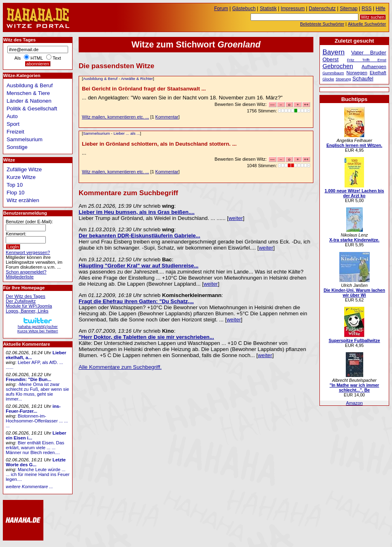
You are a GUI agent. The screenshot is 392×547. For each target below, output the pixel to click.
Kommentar (167, 117)
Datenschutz (322, 9)
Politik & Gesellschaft (32, 109)
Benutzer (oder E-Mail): (29, 222)
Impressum (293, 9)
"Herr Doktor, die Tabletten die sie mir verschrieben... (146, 337)
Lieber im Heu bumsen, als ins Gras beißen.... (137, 212)
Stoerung (343, 79)
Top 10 (15, 185)
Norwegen (357, 73)
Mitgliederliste (20, 277)
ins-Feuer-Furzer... (33, 409)
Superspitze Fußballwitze (355, 340)
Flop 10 (15, 193)
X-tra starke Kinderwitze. (354, 240)
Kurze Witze (21, 177)
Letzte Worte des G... (36, 462)
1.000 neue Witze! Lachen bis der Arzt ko (355, 193)
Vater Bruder (369, 53)
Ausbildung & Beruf (100, 79)
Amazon (354, 403)
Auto (12, 116)
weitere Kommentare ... (29, 487)
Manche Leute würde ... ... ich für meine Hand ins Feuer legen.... (37, 474)
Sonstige (17, 147)
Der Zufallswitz (21, 301)
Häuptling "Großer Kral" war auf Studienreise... (139, 266)
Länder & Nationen (29, 101)
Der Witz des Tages (25, 296)
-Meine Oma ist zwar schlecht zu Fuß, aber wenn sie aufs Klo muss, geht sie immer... (37, 392)
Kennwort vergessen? (28, 252)
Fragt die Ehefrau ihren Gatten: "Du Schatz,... (136, 301)
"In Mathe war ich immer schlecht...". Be (354, 388)
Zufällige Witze (24, 169)
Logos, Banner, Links (27, 311)
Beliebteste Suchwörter (322, 24)
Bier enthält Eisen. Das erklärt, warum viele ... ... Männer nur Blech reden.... (35, 448)
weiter (236, 218)
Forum (221, 9)
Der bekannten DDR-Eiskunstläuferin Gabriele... (139, 236)
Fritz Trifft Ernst (367, 60)
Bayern (333, 52)
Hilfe (381, 9)
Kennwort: (16, 234)
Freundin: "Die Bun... (28, 379)
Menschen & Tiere (28, 93)
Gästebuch (244, 9)
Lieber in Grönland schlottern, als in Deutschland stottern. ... (159, 144)
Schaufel (363, 79)
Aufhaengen (374, 67)
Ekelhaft (378, 73)
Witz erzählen (23, 200)
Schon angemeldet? (26, 272)
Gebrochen (338, 66)
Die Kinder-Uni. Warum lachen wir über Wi (354, 293)
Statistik (268, 9)
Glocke (328, 79)
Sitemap (349, 9)
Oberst (330, 59)
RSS (367, 9)
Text (57, 58)
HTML (36, 58)
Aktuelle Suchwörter (367, 24)
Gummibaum (333, 73)
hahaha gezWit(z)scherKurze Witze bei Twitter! (38, 326)
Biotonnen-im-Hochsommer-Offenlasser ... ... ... (37, 421)
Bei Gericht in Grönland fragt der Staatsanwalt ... (144, 89)
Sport (13, 124)
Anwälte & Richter (137, 79)
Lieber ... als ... (127, 133)
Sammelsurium (96, 133)
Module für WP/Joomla (29, 306)
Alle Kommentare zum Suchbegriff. (120, 367)
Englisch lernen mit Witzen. (354, 145)
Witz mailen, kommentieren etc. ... (116, 117)
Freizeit (15, 132)
